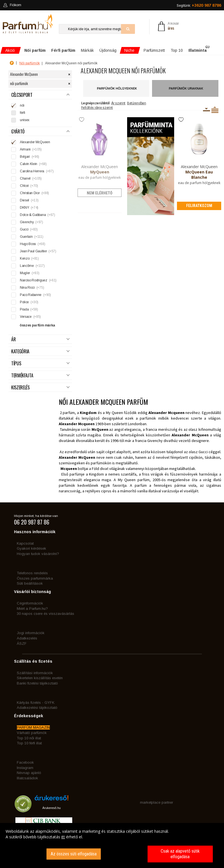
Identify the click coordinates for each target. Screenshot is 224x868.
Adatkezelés (27, 638)
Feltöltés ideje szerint (97, 108)
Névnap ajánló (29, 773)
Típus (40, 364)
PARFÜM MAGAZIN (33, 727)
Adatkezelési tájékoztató (37, 708)
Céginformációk (30, 603)
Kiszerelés (40, 388)
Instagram (25, 768)
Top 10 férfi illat (29, 743)
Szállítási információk (35, 673)
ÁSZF (22, 644)
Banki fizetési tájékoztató (37, 683)
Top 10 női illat (29, 738)
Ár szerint (118, 103)
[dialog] (112, 845)
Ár (40, 339)
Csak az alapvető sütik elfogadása (180, 854)
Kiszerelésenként (207, 110)
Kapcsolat (25, 543)
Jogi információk (31, 633)
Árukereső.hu (51, 808)
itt (63, 837)
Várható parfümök (32, 733)
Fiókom (12, 5)
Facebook (25, 762)
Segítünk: (199, 5)
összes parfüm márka (37, 325)
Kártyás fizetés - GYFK (36, 703)
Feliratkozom (199, 206)
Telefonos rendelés (32, 573)
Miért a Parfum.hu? (32, 609)
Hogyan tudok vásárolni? (38, 554)
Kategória (40, 351)
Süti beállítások (30, 583)
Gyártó (40, 132)
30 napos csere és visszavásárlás (46, 614)
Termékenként (215, 110)
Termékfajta (40, 376)
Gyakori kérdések (32, 548)
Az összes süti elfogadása (74, 854)
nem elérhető (100, 193)
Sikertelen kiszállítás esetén (40, 678)
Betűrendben (137, 103)
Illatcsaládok (27, 778)
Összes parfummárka (35, 578)
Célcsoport (40, 95)
